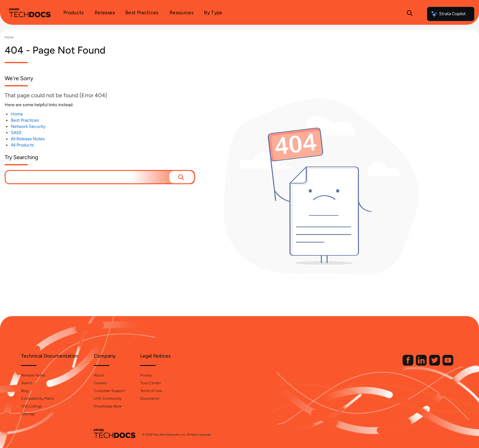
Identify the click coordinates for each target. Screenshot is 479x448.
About (167, 375)
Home (9, 37)
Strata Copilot (448, 14)
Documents (218, 398)
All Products (22, 145)
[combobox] (87, 177)
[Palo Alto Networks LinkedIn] (353, 364)
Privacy (214, 375)
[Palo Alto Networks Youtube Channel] (380, 364)
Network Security (28, 126)
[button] (182, 177)
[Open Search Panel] (410, 14)
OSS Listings (100, 406)
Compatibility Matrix (106, 398)
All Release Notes (28, 139)
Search (95, 383)
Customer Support (178, 391)
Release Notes (102, 375)
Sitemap (96, 414)
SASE (16, 133)
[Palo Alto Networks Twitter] (367, 364)
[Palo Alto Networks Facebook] (340, 364)
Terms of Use (220, 391)
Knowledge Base (176, 406)
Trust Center (219, 383)
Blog (93, 391)
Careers (169, 383)
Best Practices (25, 120)
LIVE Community (176, 398)
